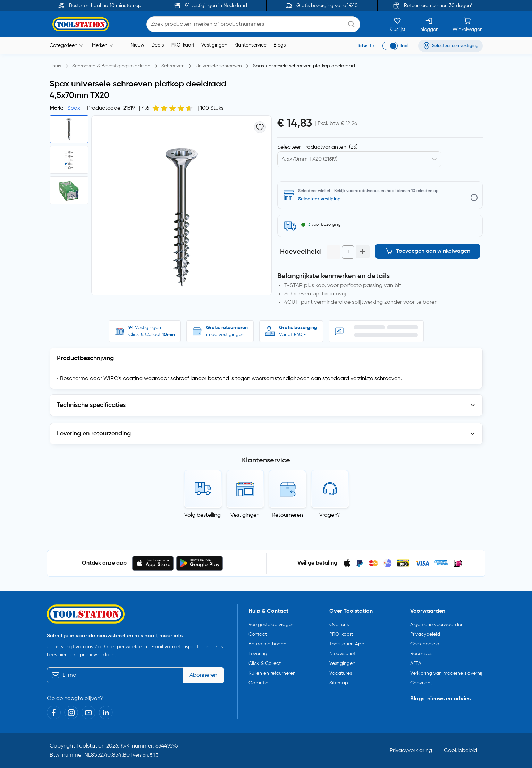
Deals (158, 45)
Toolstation (91, 746)
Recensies (421, 654)
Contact (258, 634)
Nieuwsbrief (342, 654)
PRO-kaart (183, 45)
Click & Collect (265, 663)
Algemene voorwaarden (437, 625)
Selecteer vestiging (319, 199)
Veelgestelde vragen (271, 625)
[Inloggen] (429, 24)
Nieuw (137, 45)
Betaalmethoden (267, 644)
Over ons (339, 625)
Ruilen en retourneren (272, 673)
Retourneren (287, 515)
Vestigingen (214, 45)
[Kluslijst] (398, 24)
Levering (258, 654)
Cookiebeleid (425, 644)
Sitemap (339, 683)
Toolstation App (347, 644)
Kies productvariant (307, 147)
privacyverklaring (99, 655)
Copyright (421, 683)
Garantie (258, 683)
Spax (74, 108)
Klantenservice (250, 45)
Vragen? (330, 515)
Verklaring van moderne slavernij (446, 673)
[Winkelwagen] (468, 24)
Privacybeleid (425, 634)
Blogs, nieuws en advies (440, 699)
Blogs (280, 45)
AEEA (416, 663)
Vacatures (341, 673)
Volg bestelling (202, 515)
